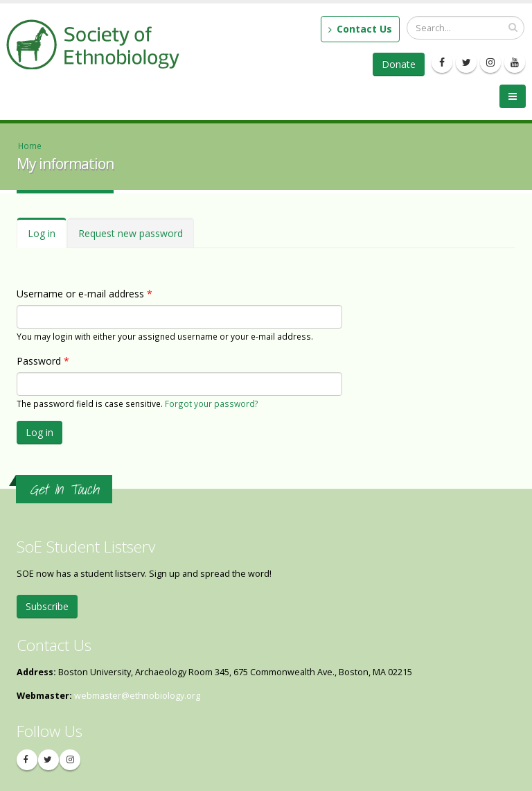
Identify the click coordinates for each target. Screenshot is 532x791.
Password (43, 361)
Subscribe (47, 606)
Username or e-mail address (85, 294)
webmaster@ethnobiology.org (137, 696)
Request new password (131, 233)
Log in (47, 237)
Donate (399, 64)
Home (30, 146)
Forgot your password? (212, 403)
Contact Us (360, 29)
